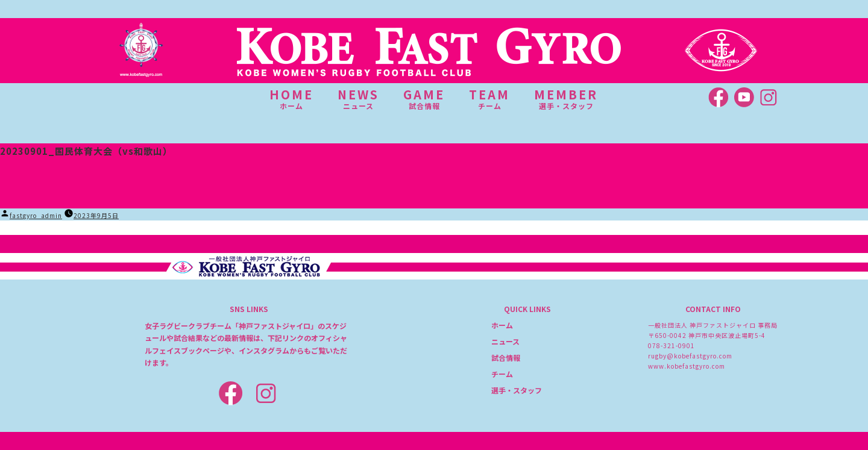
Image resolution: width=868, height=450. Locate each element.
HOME (291, 99)
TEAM (489, 99)
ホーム (502, 325)
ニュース (505, 341)
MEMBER (566, 99)
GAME (424, 99)
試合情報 (506, 358)
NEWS (358, 99)
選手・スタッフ (517, 390)
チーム (502, 374)
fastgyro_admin (36, 215)
